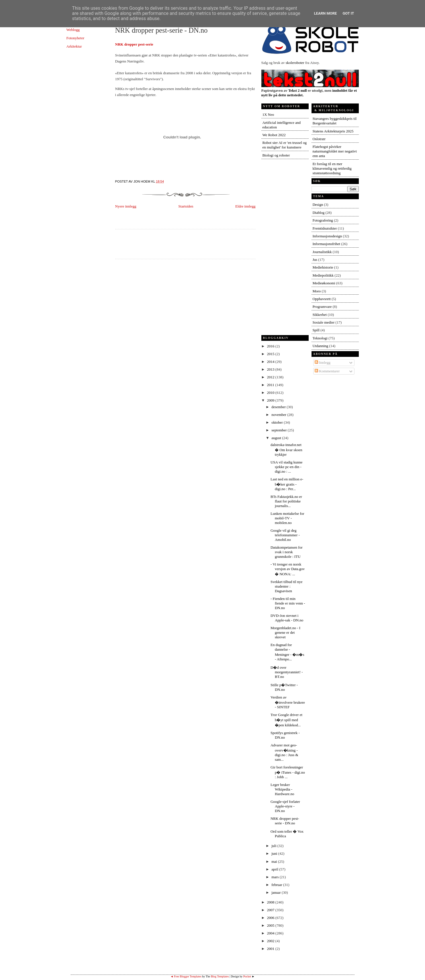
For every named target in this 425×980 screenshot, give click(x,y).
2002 (271, 941)
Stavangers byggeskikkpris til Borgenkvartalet (334, 121)
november (279, 415)
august (277, 438)
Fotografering (323, 220)
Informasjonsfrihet (326, 244)
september (280, 430)
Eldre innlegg (245, 206)
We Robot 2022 (274, 135)
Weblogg (73, 30)
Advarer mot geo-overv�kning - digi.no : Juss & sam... (284, 752)
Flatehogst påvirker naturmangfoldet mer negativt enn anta (335, 151)
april (275, 869)
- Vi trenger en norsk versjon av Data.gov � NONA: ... (288, 569)
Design (318, 205)
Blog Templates (220, 976)
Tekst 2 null (298, 90)
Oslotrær (319, 139)
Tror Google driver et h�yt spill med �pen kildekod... (286, 720)
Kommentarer (327, 371)
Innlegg (323, 362)
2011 (271, 385)
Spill (316, 330)
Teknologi (320, 338)
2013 (271, 369)
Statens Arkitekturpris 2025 (333, 131)
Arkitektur (74, 46)
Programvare (322, 307)
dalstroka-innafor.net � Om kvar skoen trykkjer (286, 450)
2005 (271, 925)
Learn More (326, 13)
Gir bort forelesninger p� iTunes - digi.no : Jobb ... (288, 772)
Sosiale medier (323, 322)
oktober (278, 422)
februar (277, 885)
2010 (271, 393)
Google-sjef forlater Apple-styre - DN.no (285, 806)
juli (274, 846)
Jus (315, 260)
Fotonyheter (76, 38)
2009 (271, 400)
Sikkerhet (320, 315)
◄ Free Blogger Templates (186, 976)
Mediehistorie (323, 267)
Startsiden (186, 206)
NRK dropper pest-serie (134, 44)
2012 (271, 377)
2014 (271, 362)
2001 (271, 949)
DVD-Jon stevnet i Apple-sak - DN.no (287, 618)
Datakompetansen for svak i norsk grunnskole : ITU (287, 552)
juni (275, 853)
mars (276, 877)
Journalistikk (322, 252)
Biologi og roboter (276, 155)
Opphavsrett (322, 299)
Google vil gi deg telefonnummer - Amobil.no (285, 535)
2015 (271, 354)
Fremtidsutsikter (325, 228)
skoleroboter (295, 63)
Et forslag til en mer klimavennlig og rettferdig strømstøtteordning (332, 168)
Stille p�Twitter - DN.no (284, 687)
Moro (317, 291)
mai (275, 861)
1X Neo (268, 115)
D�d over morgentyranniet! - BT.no (287, 672)
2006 (271, 918)
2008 (271, 902)
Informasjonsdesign (327, 236)
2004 (271, 933)
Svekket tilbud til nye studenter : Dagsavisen (287, 586)
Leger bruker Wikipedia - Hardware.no (282, 789)
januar (277, 892)
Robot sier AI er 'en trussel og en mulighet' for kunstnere (284, 145)
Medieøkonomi (324, 283)
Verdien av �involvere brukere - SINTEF (288, 702)
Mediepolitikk (323, 275)
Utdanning (320, 346)
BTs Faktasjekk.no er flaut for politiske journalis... (286, 501)
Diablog (318, 213)
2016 (271, 346)
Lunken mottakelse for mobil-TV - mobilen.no (287, 518)
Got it (348, 13)
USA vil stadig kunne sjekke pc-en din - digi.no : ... (287, 467)
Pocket (247, 976)
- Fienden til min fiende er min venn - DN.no (288, 603)
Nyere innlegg (126, 206)
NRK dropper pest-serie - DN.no (161, 30)
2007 (271, 910)
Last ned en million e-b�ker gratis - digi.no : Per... (287, 484)
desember (279, 407)
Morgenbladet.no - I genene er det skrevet (285, 632)
